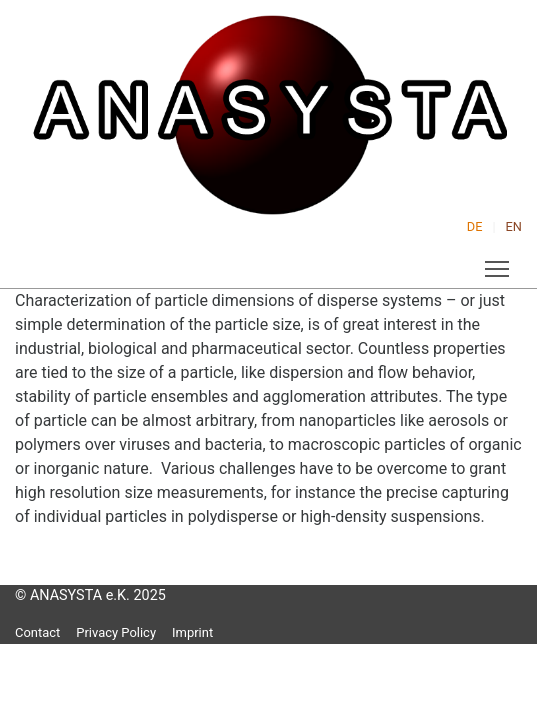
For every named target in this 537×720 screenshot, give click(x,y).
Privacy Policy (116, 632)
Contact (37, 632)
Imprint (192, 632)
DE (475, 226)
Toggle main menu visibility (498, 265)
